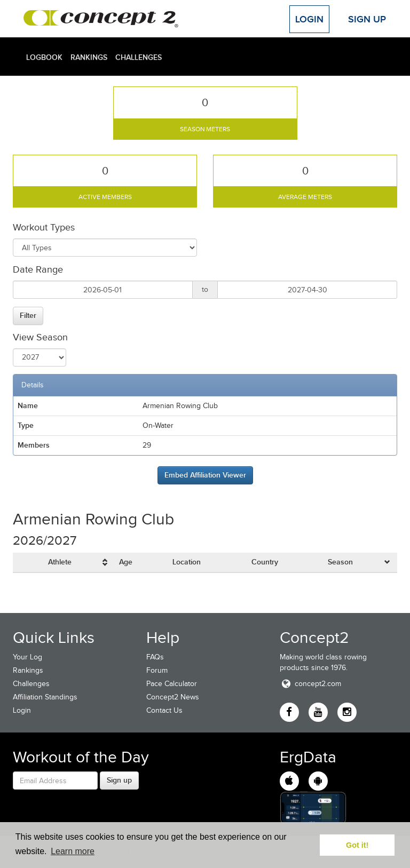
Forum (157, 670)
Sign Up (367, 19)
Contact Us (164, 710)
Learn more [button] (73, 851)
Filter (28, 315)
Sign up (119, 780)
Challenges (139, 57)
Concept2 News (173, 697)
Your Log (27, 657)
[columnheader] (79, 563)
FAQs (155, 657)
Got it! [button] (357, 845)
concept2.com (310, 684)
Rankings (89, 57)
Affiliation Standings (45, 697)
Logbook (44, 57)
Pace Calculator (172, 684)
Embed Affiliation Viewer (205, 475)
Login (309, 19)
